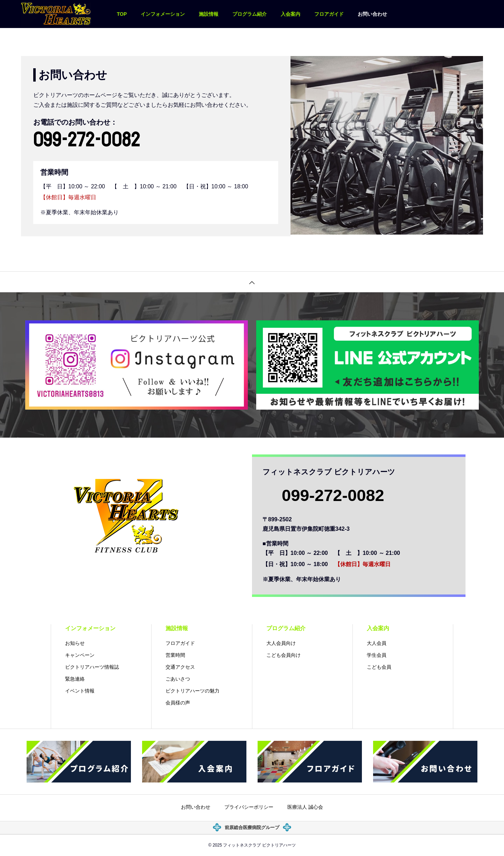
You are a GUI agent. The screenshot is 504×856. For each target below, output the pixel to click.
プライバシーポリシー (249, 807)
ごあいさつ (178, 679)
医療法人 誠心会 (305, 807)
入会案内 (290, 14)
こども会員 (379, 667)
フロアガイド (329, 14)
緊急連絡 (75, 679)
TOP (122, 14)
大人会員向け (281, 643)
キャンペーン (80, 655)
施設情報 (209, 14)
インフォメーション (163, 14)
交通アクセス (180, 667)
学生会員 (377, 655)
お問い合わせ (372, 14)
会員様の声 (178, 703)
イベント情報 (80, 691)
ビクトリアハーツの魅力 (192, 691)
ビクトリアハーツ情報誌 (92, 667)
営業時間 (175, 655)
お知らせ (75, 643)
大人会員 (377, 643)
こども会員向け (283, 655)
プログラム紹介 (250, 14)
